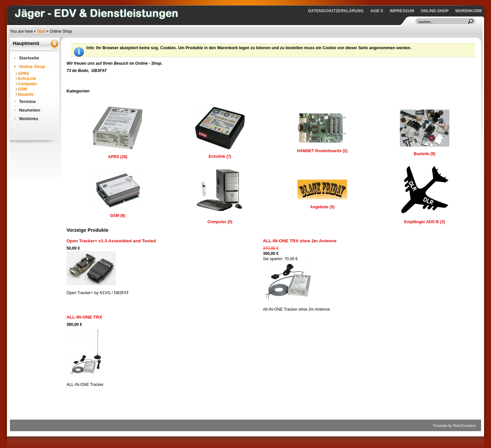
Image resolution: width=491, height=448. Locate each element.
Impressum (402, 11)
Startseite (29, 58)
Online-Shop (435, 11)
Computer (27, 84)
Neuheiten (30, 110)
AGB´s (377, 11)
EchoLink (27, 79)
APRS (23, 74)
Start (41, 31)
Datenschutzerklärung (336, 11)
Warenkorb (469, 11)
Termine (27, 102)
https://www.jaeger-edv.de (11, 2)
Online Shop (32, 67)
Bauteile (26, 94)
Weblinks (28, 119)
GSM (22, 89)
